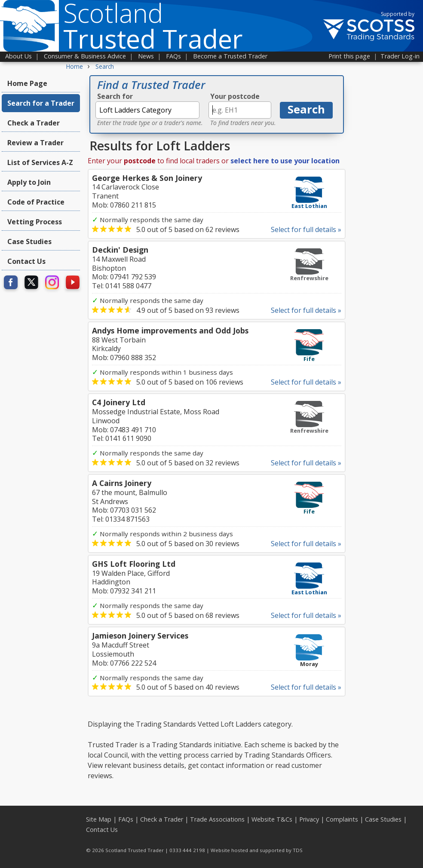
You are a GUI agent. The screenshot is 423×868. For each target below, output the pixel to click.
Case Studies (29, 241)
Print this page (349, 56)
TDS (298, 850)
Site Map (99, 819)
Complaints (342, 819)
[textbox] (147, 110)
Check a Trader (34, 123)
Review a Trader (35, 143)
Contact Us (26, 261)
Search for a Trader (41, 103)
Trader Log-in (400, 56)
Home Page (27, 83)
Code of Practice (36, 202)
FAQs (173, 56)
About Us (18, 56)
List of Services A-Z (40, 162)
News (146, 56)
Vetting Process (35, 222)
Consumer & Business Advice (85, 56)
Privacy (309, 819)
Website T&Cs (272, 819)
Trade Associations (217, 819)
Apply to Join (29, 182)
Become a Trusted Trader (230, 56)
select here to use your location (285, 161)
